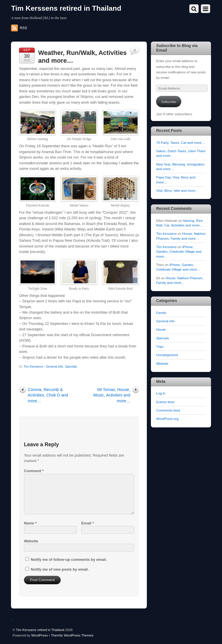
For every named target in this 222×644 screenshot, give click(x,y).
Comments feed (168, 410)
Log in (161, 393)
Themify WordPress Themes (72, 635)
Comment (34, 471)
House (161, 329)
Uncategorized (167, 355)
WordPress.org (167, 419)
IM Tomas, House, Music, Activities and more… (112, 395)
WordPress (39, 635)
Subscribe (169, 102)
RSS (23, 28)
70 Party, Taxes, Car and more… (181, 143)
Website (31, 541)
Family (161, 313)
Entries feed (165, 402)
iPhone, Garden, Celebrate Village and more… (179, 252)
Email (87, 523)
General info (55, 366)
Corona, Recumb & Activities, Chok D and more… (48, 395)
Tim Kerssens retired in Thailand (40, 630)
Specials (71, 366)
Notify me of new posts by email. (60, 569)
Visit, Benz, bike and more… (177, 190)
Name (30, 523)
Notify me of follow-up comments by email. (69, 560)
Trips (160, 346)
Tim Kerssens (33, 366)
